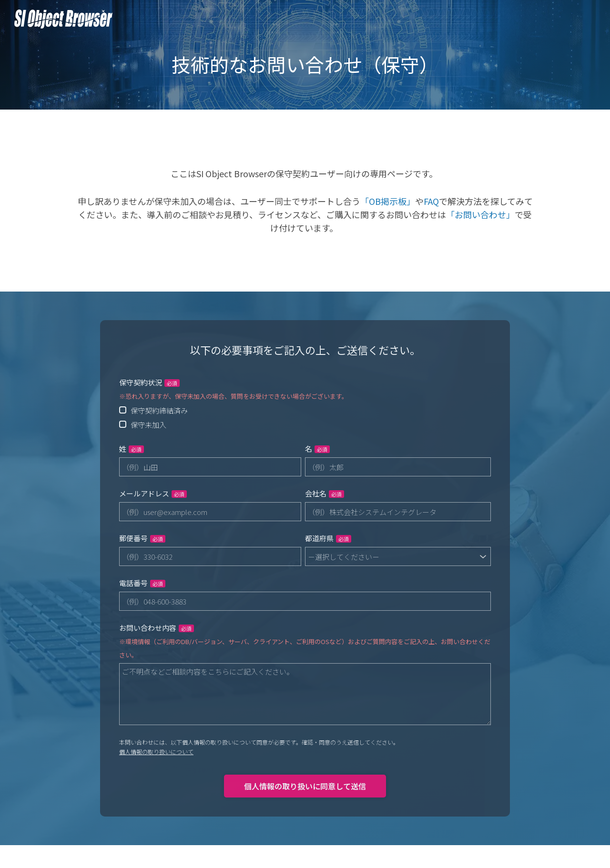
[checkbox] (305, 417)
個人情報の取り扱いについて (156, 752)
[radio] (305, 410)
